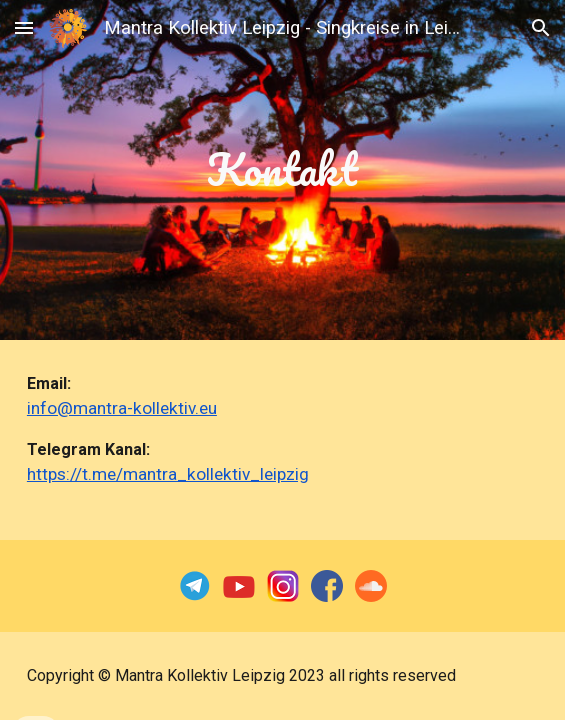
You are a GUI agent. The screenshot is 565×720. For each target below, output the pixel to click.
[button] (24, 27)
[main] (282, 169)
